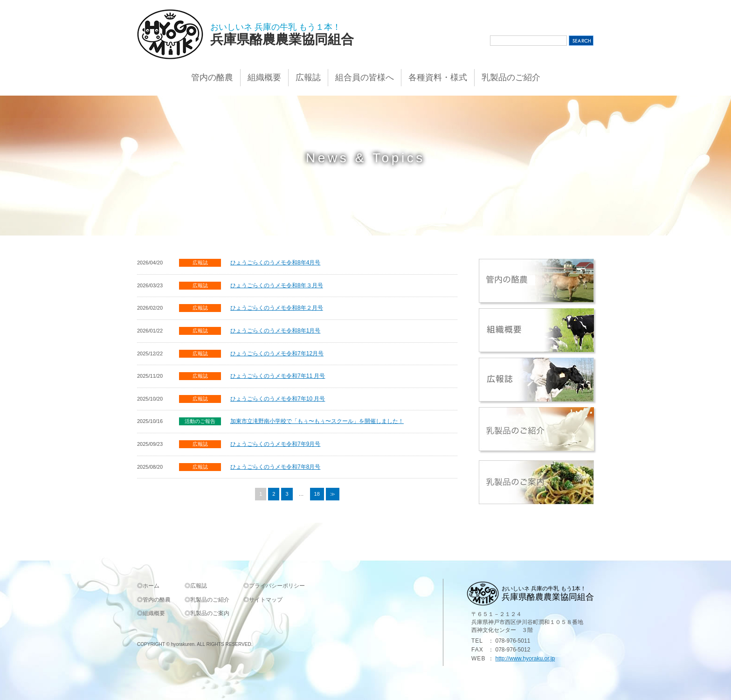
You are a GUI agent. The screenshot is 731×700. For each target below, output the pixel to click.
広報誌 (308, 77)
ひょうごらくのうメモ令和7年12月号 (277, 353)
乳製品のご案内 (210, 613)
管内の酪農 (212, 77)
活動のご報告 (200, 421)
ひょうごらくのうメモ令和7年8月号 (275, 467)
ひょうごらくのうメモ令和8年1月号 (275, 331)
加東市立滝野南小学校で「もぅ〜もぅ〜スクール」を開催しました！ (317, 421)
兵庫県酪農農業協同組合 (282, 39)
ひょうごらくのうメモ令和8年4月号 (275, 263)
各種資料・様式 (438, 77)
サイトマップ (266, 600)
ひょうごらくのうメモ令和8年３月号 (277, 285)
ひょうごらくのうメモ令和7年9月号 (275, 444)
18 (317, 494)
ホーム (151, 586)
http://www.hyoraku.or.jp (525, 658)
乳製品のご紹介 (511, 77)
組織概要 (264, 77)
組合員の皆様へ (365, 77)
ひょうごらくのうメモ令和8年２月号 (277, 308)
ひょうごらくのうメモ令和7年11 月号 (278, 376)
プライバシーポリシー (277, 586)
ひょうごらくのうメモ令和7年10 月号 (278, 399)
